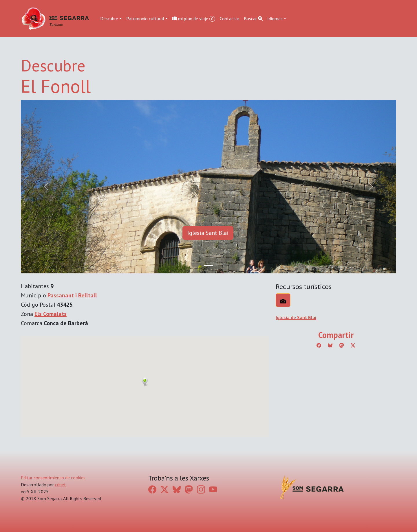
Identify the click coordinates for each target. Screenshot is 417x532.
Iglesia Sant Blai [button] (208, 233)
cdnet (61, 485)
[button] (145, 382)
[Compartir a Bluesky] (330, 345)
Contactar (229, 19)
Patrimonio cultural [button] (145, 19)
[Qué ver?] (283, 300)
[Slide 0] (209, 265)
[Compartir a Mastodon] (342, 345)
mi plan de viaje (194, 19)
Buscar (253, 19)
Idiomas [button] (275, 19)
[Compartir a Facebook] (319, 345)
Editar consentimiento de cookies (53, 478)
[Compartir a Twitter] (353, 345)
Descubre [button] (109, 19)
